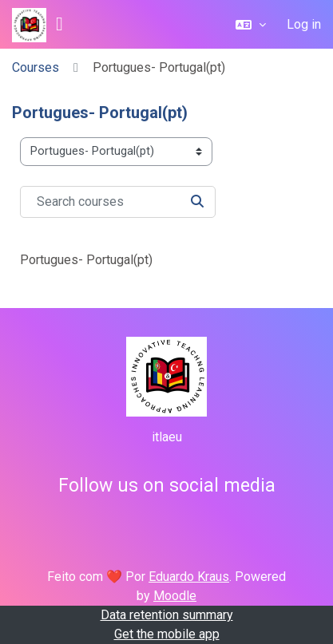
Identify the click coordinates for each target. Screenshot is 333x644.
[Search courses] (118, 202)
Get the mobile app (167, 634)
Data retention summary (167, 615)
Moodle (175, 596)
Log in (304, 24)
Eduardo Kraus (189, 577)
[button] (251, 24)
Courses (36, 67)
